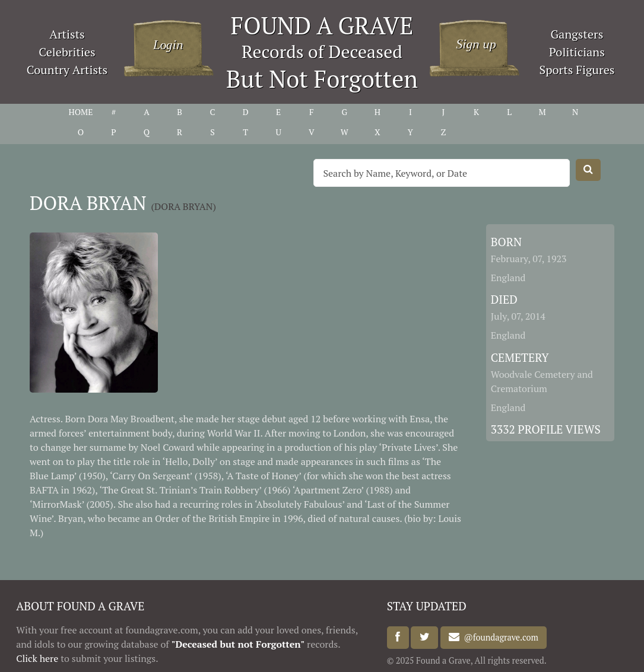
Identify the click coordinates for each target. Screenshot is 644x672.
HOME (80, 112)
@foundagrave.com (499, 637)
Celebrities (67, 52)
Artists (67, 34)
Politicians (577, 52)
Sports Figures (577, 70)
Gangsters (577, 34)
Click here (37, 658)
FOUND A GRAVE (322, 25)
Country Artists (67, 70)
